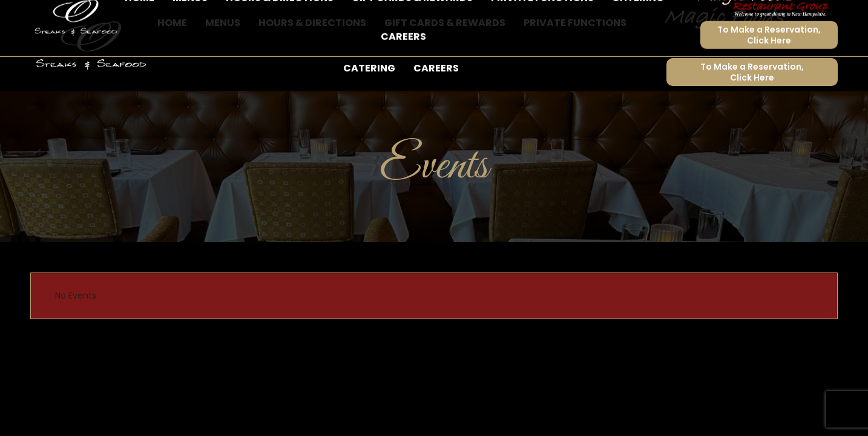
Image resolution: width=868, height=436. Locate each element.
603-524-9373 (66, 17)
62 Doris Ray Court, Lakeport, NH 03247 (195, 17)
